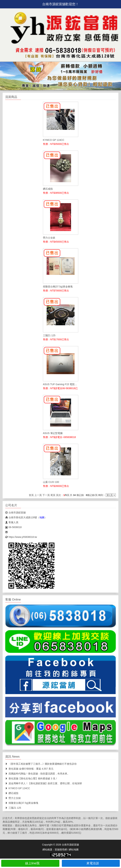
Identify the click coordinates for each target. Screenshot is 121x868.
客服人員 (12, 522)
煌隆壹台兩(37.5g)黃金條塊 (22, 803)
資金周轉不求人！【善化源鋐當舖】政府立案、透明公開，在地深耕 (44, 783)
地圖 (42, 517)
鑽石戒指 (12, 793)
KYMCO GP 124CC (18, 788)
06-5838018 (13, 527)
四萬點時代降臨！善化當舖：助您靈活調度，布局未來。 (37, 774)
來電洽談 (91, 863)
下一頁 (46, 495)
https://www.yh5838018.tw (21, 537)
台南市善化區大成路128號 (21, 517)
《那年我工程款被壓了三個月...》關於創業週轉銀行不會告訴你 (41, 764)
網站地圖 (74, 850)
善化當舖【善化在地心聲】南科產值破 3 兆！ (32, 778)
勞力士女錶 (13, 798)
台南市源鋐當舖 (15, 513)
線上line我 (30, 863)
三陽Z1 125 (13, 808)
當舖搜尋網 (61, 850)
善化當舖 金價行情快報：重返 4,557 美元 (29, 769)
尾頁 (53, 495)
